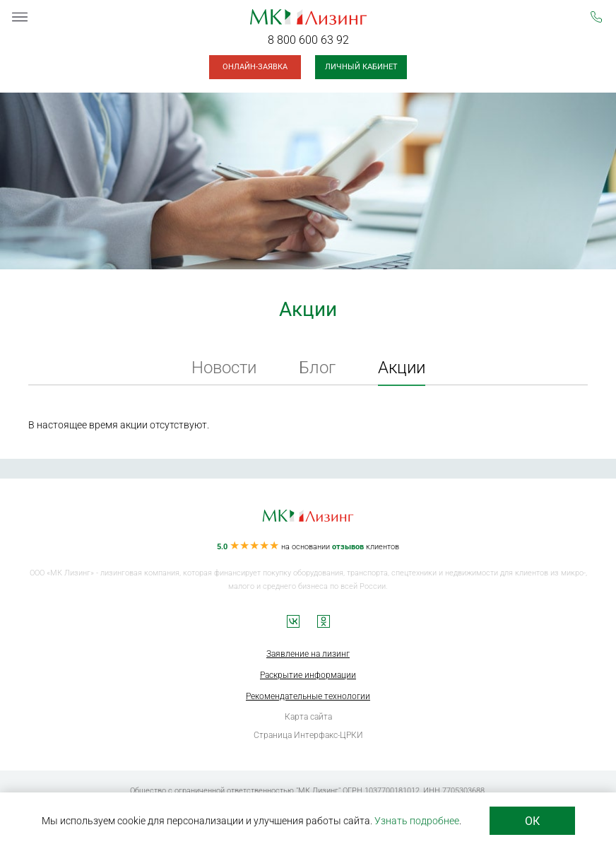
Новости (224, 368)
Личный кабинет (361, 67)
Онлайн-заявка (255, 67)
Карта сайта (308, 717)
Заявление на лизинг (308, 654)
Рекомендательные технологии (308, 696)
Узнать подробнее (417, 821)
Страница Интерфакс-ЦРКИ (308, 735)
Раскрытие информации (308, 675)
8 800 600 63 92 (308, 40)
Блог (317, 368)
